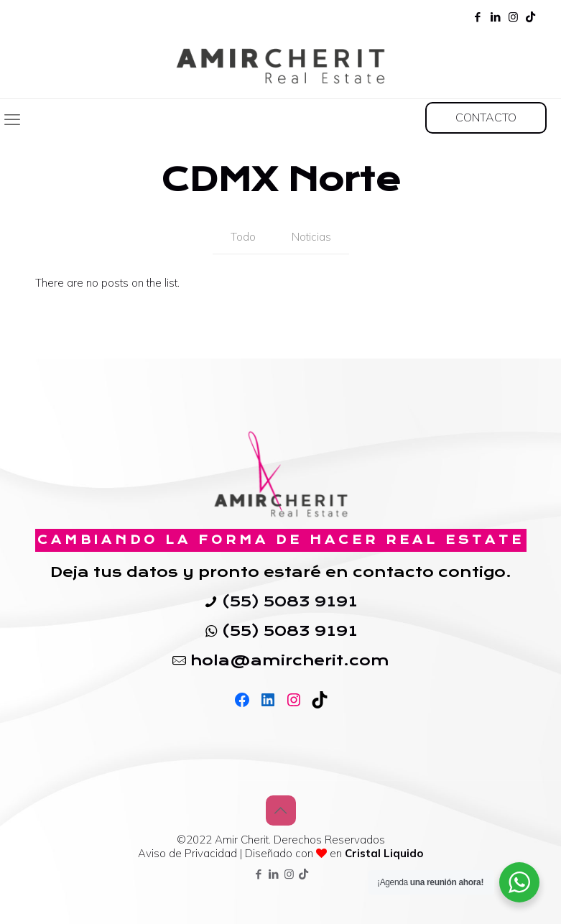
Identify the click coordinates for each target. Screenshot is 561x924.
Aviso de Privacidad (189, 853)
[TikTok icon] (530, 17)
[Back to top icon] (281, 810)
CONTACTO (486, 117)
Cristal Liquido (384, 853)
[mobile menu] (12, 119)
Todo (243, 237)
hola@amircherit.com (290, 660)
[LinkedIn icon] (495, 17)
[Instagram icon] (513, 17)
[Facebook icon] (477, 17)
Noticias (311, 237)
